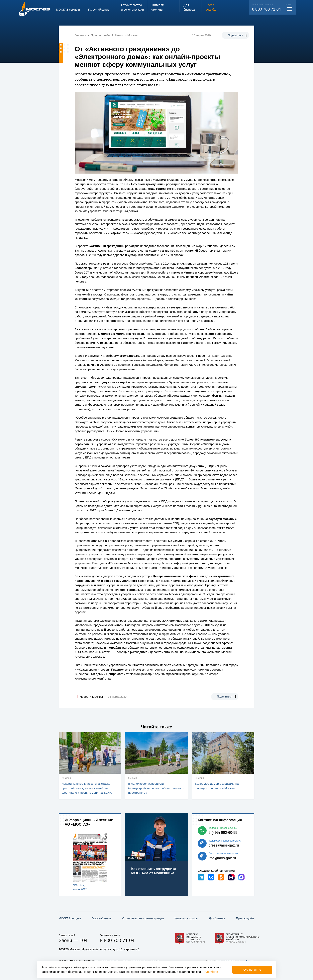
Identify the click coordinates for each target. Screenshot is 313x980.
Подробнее (210, 972)
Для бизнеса (217, 918)
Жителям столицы (186, 918)
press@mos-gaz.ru (224, 845)
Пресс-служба (245, 918)
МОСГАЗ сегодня (70, 918)
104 (83, 940)
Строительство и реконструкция (143, 918)
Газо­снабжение (102, 918)
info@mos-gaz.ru (222, 858)
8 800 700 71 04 (266, 9)
